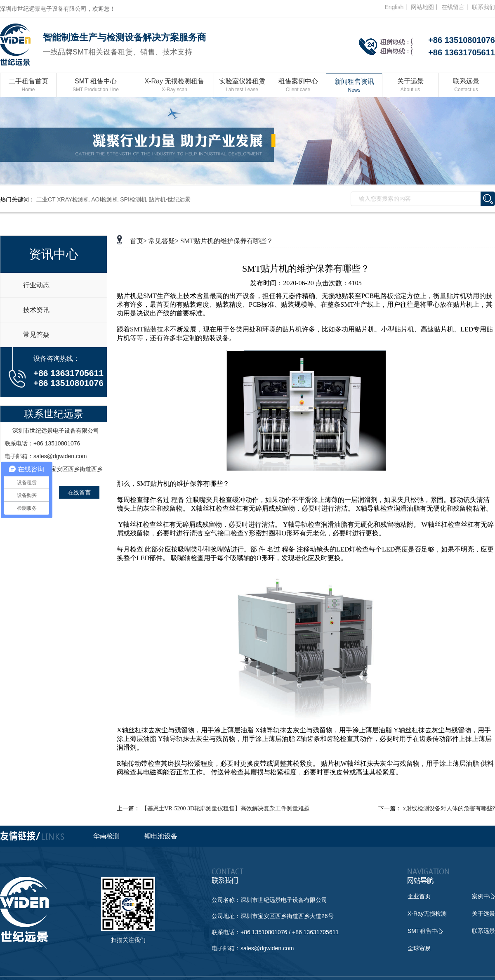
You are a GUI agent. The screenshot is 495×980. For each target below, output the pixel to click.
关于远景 (410, 86)
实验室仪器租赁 (242, 86)
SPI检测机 (133, 199)
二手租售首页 (28, 86)
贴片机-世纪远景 (170, 199)
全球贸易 (419, 948)
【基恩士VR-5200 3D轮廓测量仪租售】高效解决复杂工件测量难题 (226, 808)
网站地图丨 (425, 7)
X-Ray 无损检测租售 (174, 86)
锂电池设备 (161, 836)
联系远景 (466, 86)
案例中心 (483, 896)
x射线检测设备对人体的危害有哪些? (449, 808)
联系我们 (483, 7)
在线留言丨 (456, 7)
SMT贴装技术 (150, 329)
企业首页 (419, 896)
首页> (138, 241)
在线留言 (79, 492)
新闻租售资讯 (354, 86)
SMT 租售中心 (96, 86)
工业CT (46, 199)
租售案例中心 (298, 86)
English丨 (397, 7)
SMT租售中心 (425, 931)
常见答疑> (164, 241)
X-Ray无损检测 (427, 914)
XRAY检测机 (73, 199)
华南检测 (106, 836)
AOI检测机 (105, 199)
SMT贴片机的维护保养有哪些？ (227, 241)
